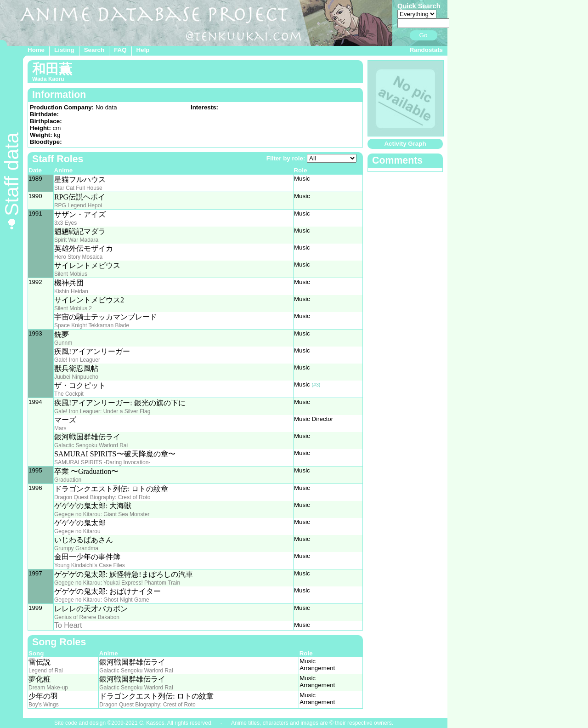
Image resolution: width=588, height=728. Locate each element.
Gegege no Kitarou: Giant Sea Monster (102, 514)
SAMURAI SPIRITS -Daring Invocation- (102, 462)
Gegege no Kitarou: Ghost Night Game (102, 600)
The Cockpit (69, 394)
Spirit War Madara (76, 240)
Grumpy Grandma (76, 548)
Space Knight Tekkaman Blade (92, 325)
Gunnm (63, 343)
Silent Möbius (71, 274)
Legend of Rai (46, 671)
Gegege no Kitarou (77, 531)
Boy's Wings (44, 705)
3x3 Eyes (65, 223)
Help (143, 50)
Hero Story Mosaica (78, 257)
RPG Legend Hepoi (78, 205)
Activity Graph (405, 144)
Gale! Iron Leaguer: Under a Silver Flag (102, 411)
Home (36, 50)
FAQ (120, 50)
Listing (64, 50)
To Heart (68, 625)
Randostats (426, 50)
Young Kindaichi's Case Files (90, 565)
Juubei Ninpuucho (76, 377)
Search (94, 50)
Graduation (68, 480)
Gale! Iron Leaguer (77, 360)
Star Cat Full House (78, 188)
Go (424, 35)
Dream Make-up (48, 688)
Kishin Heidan (71, 291)
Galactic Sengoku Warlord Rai (91, 445)
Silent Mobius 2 (73, 308)
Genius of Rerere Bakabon (87, 617)
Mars (60, 428)
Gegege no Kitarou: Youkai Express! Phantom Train (117, 583)
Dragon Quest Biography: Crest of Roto (102, 497)
